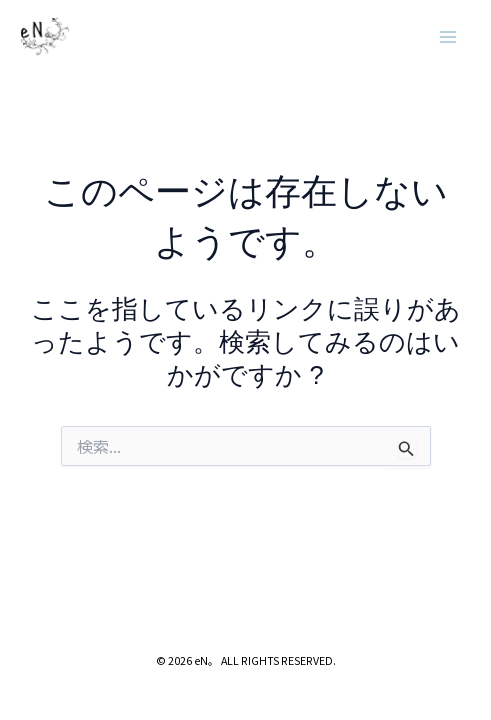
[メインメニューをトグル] (449, 37)
